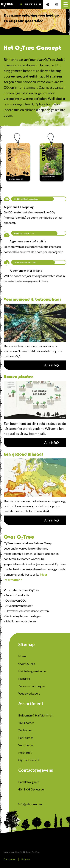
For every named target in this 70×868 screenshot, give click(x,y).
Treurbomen (26, 723)
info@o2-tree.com (30, 804)
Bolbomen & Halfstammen (35, 715)
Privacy (25, 859)
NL (22, 4)
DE (31, 4)
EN (26, 4)
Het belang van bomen (33, 671)
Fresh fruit (25, 752)
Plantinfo (24, 678)
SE (40, 4)
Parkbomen (26, 738)
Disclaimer (10, 859)
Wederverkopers (29, 693)
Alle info (52, 365)
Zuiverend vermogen (31, 686)
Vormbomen (26, 745)
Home (22, 656)
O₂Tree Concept (29, 760)
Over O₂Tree (27, 664)
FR (35, 4)
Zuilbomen (25, 730)
